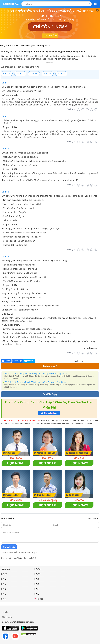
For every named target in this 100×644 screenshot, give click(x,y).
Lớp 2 (37, 594)
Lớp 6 (37, 584)
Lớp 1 (4, 599)
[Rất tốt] (96, 110)
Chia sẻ (6, 361)
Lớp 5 (4, 589)
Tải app (39, 599)
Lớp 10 (37, 574)
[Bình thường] (87, 110)
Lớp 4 (37, 589)
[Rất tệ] (79, 110)
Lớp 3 (4, 594)
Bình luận (17, 361)
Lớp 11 (4, 574)
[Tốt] (92, 110)
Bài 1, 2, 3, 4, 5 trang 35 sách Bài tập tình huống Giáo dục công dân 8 (35, 382)
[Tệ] (83, 110)
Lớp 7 (4, 584)
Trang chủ (6, 569)
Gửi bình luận (9, 547)
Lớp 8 (37, 579)
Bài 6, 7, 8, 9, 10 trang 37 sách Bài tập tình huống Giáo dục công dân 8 (36, 373)
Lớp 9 (4, 579)
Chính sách (7, 617)
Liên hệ (5, 612)
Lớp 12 (37, 569)
